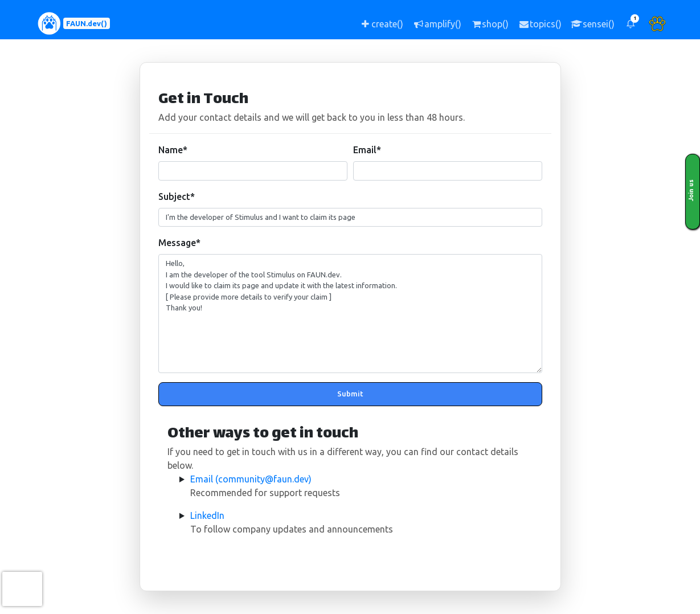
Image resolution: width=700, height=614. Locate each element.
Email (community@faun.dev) (251, 479)
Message (179, 243)
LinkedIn (207, 515)
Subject (177, 197)
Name (173, 150)
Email (367, 150)
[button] (631, 24)
